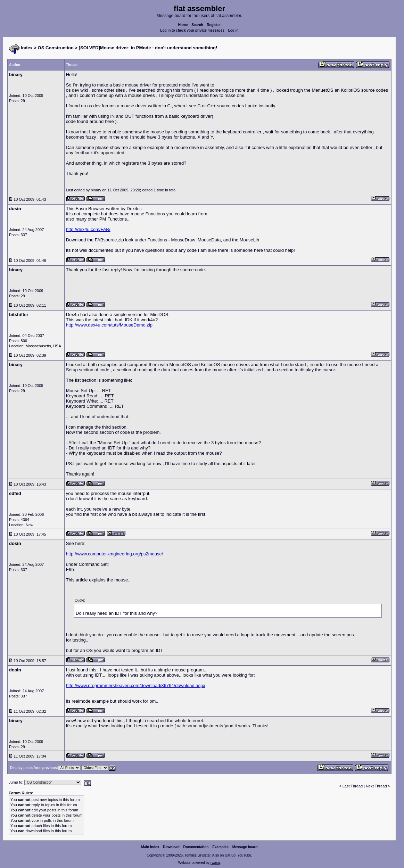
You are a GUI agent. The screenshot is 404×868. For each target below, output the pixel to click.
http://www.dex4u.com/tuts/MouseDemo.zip (109, 325)
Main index (150, 847)
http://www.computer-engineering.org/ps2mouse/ (115, 554)
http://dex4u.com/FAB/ (88, 229)
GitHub (230, 855)
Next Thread (377, 786)
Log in (233, 30)
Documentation (196, 847)
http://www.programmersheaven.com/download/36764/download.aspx (136, 685)
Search (197, 25)
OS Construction (56, 48)
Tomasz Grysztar (197, 855)
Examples (220, 847)
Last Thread (353, 786)
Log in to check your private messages (192, 30)
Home (183, 25)
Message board (245, 847)
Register (214, 25)
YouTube (244, 855)
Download (171, 847)
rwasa (215, 863)
